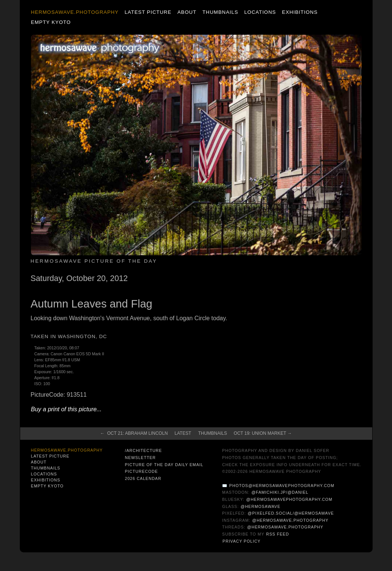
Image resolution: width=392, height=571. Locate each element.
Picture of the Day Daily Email (164, 465)
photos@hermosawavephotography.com (282, 486)
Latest (183, 433)
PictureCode (141, 471)
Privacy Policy (242, 541)
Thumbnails (220, 12)
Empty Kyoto (51, 22)
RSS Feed (278, 534)
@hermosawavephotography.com (290, 499)
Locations (260, 12)
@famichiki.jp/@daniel (280, 492)
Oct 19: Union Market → (263, 433)
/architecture (143, 450)
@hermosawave (261, 506)
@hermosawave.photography (290, 520)
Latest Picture (148, 12)
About (187, 12)
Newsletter (140, 458)
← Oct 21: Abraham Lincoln (134, 433)
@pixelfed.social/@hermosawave (291, 513)
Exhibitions (300, 12)
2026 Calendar (143, 478)
